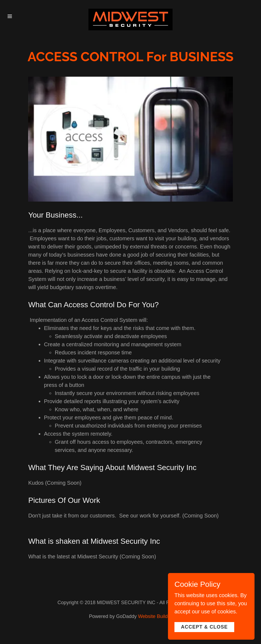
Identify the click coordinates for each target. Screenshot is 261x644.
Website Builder (155, 616)
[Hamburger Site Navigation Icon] (13, 16)
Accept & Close (204, 638)
